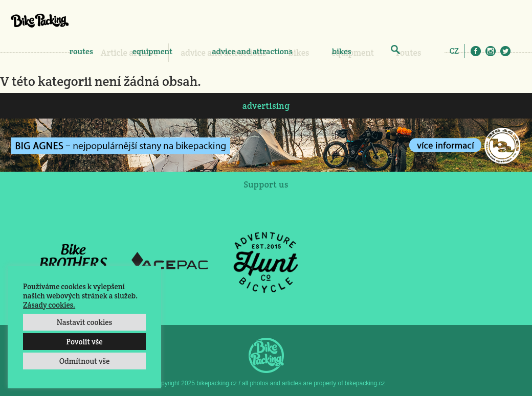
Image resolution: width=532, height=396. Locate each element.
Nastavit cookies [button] (84, 322)
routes (81, 51)
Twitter (505, 51)
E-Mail (520, 51)
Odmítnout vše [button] (85, 361)
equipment (152, 51)
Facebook (476, 51)
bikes (342, 51)
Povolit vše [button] (84, 342)
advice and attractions (252, 51)
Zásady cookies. (49, 305)
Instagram (491, 51)
